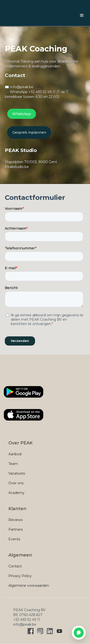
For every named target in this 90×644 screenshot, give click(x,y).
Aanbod (15, 454)
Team (13, 464)
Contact (15, 566)
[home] (5, 15)
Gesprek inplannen (29, 132)
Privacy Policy (20, 576)
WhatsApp (22, 114)
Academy (16, 493)
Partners (16, 529)
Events (14, 539)
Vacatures (17, 473)
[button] (82, 15)
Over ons (16, 483)
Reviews (15, 520)
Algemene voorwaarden (29, 586)
